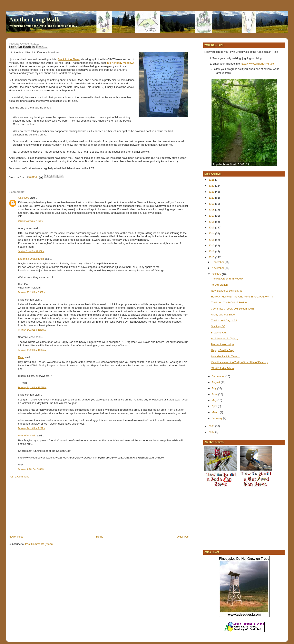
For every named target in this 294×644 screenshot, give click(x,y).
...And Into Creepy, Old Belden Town (232, 309)
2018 (212, 210)
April (215, 406)
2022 (212, 186)
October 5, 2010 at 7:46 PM (31, 221)
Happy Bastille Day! (223, 350)
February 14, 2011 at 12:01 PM (32, 387)
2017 (212, 216)
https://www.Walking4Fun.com (258, 64)
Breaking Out (219, 333)
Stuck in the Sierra (69, 59)
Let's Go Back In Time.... (226, 356)
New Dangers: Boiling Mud (227, 291)
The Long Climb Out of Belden (229, 302)
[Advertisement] (40, 506)
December (218, 262)
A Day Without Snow (223, 315)
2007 (212, 432)
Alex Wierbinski (27, 435)
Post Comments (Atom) (39, 544)
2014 (212, 233)
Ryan (21, 357)
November (218, 268)
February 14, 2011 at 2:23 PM (32, 428)
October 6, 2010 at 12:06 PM (31, 251)
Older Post (183, 537)
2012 (212, 245)
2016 (212, 222)
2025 (212, 180)
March (216, 412)
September (219, 376)
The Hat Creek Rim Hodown (228, 279)
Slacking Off (218, 326)
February (217, 418)
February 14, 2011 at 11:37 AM (32, 350)
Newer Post (16, 537)
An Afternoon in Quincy (225, 338)
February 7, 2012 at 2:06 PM (31, 469)
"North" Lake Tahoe (223, 368)
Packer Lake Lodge (223, 344)
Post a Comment (19, 477)
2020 (212, 198)
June (215, 394)
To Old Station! (220, 285)
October (217, 274)
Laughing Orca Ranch (31, 259)
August (216, 382)
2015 (212, 228)
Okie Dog (24, 198)
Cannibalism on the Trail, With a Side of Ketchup (240, 362)
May (215, 400)
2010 (212, 257)
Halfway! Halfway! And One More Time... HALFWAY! (242, 297)
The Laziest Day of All (224, 320)
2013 (212, 240)
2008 (212, 426)
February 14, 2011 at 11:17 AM (32, 330)
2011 (212, 251)
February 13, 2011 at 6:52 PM (32, 292)
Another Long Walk (34, 19)
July (214, 388)
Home (100, 537)
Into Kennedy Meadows (120, 63)
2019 (212, 204)
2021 (212, 192)
